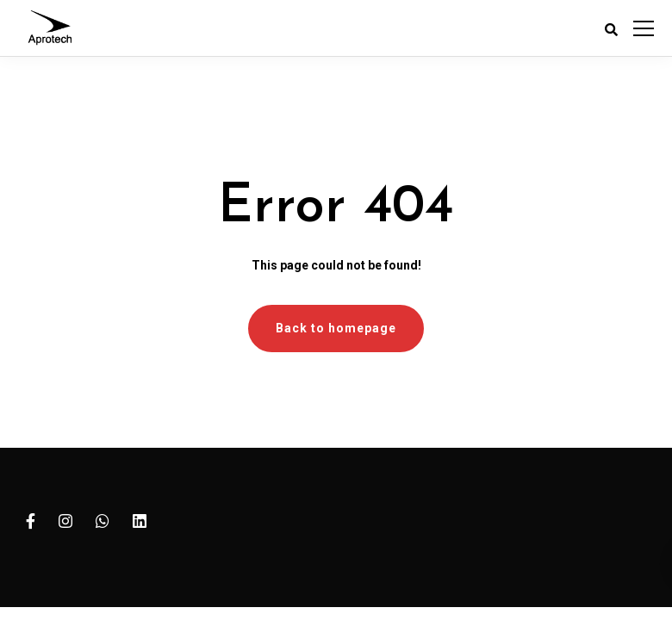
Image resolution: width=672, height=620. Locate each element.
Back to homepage (336, 328)
